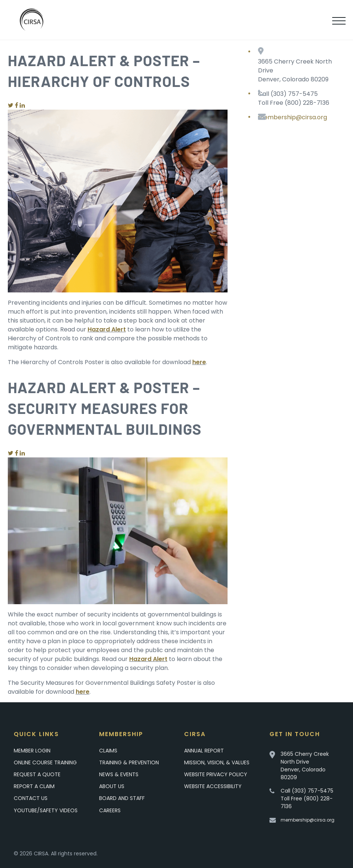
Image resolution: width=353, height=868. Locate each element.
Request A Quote (37, 774)
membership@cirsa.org (292, 117)
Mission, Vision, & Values (217, 762)
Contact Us (31, 798)
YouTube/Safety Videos (46, 810)
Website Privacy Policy (216, 774)
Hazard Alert (107, 329)
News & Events (119, 774)
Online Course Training (45, 762)
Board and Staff (122, 798)
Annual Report (204, 751)
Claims (108, 751)
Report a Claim (34, 786)
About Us (112, 786)
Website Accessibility (213, 786)
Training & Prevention (129, 762)
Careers (110, 810)
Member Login (32, 751)
